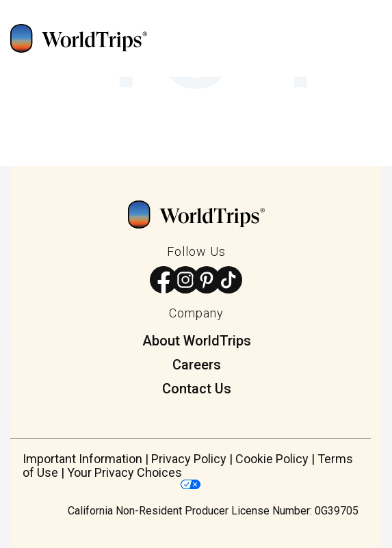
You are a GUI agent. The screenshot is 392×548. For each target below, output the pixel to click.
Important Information (82, 459)
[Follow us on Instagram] (186, 281)
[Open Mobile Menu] (381, 42)
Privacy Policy (189, 459)
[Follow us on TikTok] (229, 281)
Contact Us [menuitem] (197, 389)
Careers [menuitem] (197, 365)
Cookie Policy (272, 459)
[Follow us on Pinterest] (207, 281)
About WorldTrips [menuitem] (197, 341)
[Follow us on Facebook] (164, 281)
